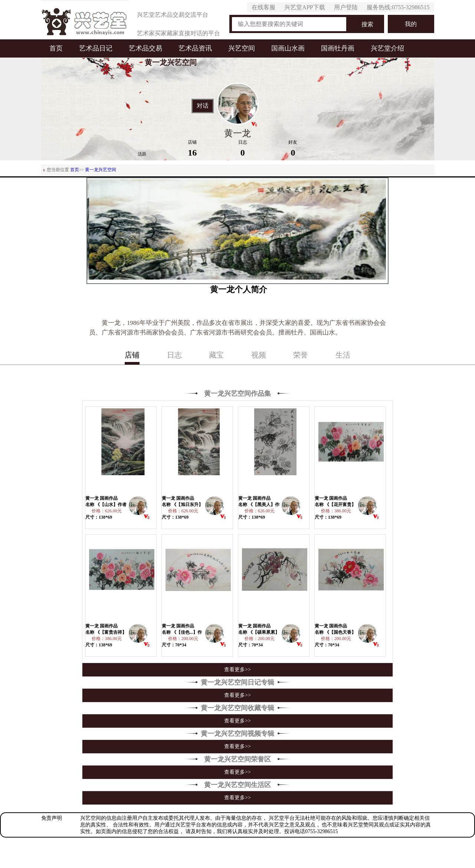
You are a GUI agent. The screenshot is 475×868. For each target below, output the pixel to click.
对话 (203, 106)
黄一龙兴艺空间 (101, 170)
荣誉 (301, 355)
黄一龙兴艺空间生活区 (237, 785)
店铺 (132, 355)
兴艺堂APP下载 (304, 7)
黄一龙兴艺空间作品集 (237, 394)
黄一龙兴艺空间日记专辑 (237, 682)
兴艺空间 (242, 48)
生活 (343, 355)
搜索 (367, 24)
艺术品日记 (96, 48)
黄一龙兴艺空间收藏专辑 (237, 708)
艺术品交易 (145, 48)
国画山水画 (288, 48)
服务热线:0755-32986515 (398, 7)
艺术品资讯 (195, 48)
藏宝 (216, 355)
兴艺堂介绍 (387, 48)
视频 (259, 355)
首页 (56, 48)
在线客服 (263, 7)
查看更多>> (237, 670)
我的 (411, 24)
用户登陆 (346, 7)
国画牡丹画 (338, 48)
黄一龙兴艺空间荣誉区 (237, 759)
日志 (174, 355)
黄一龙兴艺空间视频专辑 (237, 734)
